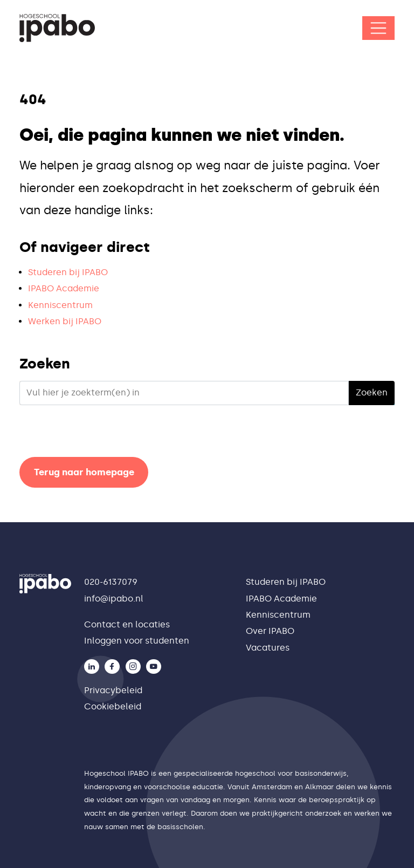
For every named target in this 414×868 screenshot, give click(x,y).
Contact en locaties (127, 624)
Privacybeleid (113, 690)
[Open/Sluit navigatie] (378, 28)
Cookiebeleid (113, 706)
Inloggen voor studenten (137, 641)
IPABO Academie (64, 288)
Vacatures (268, 648)
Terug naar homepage (84, 472)
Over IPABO (270, 631)
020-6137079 (111, 582)
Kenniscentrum (60, 305)
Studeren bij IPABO (68, 272)
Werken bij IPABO (65, 321)
